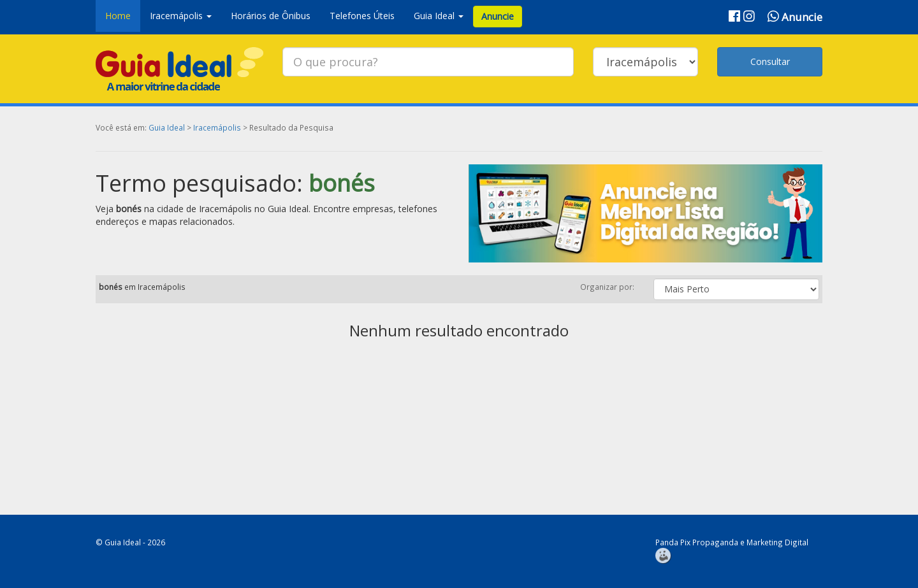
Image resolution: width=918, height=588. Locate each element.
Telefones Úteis (362, 16)
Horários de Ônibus (271, 16)
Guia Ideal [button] (439, 16)
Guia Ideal (167, 127)
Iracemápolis (217, 127)
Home (118, 16)
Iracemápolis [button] (181, 16)
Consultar (770, 61)
